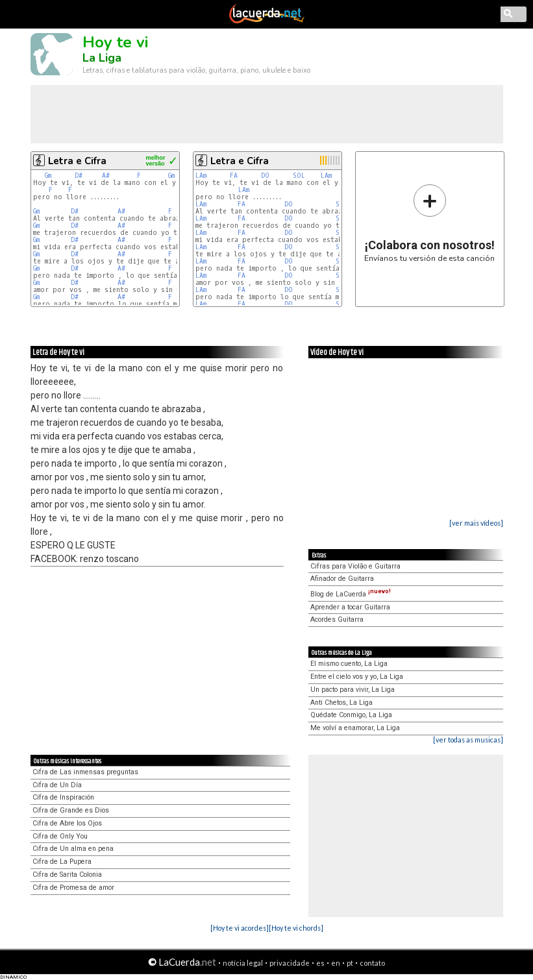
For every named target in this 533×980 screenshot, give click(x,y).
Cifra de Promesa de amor (73, 888)
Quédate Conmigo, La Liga (351, 715)
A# (106, 176)
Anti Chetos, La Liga (341, 703)
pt (350, 963)
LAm (201, 176)
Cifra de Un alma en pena (73, 849)
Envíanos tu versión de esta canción (429, 223)
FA (234, 176)
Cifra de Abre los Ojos (67, 823)
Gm (48, 176)
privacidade (290, 963)
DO (265, 176)
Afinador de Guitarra (342, 579)
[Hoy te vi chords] (296, 928)
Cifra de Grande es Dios (71, 810)
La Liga (102, 58)
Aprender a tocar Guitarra (350, 607)
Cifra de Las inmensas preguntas (85, 772)
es (320, 963)
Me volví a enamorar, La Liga (355, 728)
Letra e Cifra (77, 161)
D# (79, 176)
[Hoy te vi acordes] (240, 928)
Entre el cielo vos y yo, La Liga (357, 677)
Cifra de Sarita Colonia (67, 875)
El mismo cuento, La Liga (349, 664)
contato (372, 963)
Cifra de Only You (60, 836)
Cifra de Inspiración (63, 797)
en (336, 963)
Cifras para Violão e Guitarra (355, 566)
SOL (299, 176)
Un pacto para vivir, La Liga (353, 690)
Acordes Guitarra (337, 619)
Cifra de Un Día (57, 785)
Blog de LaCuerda (351, 594)
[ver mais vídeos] (476, 523)
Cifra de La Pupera (62, 862)
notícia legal (243, 963)
